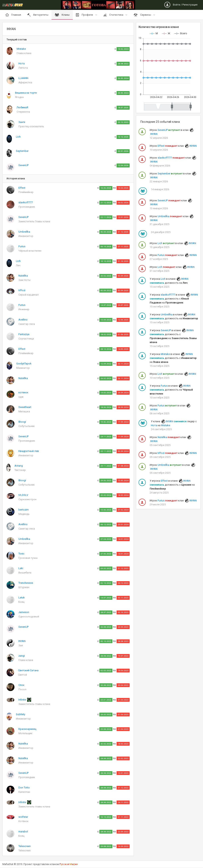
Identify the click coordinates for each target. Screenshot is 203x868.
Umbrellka (24, 232)
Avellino (23, 320)
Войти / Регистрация (181, 5)
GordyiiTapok (24, 364)
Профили (85, 15)
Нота (22, 63)
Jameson (24, 612)
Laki (21, 568)
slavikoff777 (26, 202)
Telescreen (25, 846)
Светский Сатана (28, 670)
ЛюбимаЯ (22, 107)
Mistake (21, 49)
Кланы (62, 15)
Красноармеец (27, 729)
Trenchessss (26, 583)
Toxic (21, 554)
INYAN (22, 641)
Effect (22, 188)
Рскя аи (69, 864)
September (22, 151)
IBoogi (22, 422)
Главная (13, 15)
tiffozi (22, 290)
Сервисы (143, 15)
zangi (22, 656)
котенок (23, 392)
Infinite (23, 700)
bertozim (24, 510)
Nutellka (23, 276)
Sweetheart (25, 407)
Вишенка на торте (26, 93)
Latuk (22, 598)
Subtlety (21, 714)
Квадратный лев (29, 451)
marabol (23, 831)
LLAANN (23, 78)
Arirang (19, 466)
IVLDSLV (23, 495)
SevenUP (23, 165)
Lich (18, 137)
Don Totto (24, 788)
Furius (22, 246)
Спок (21, 685)
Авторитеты (38, 15)
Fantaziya (24, 334)
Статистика (114, 15)
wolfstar (23, 817)
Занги (22, 122)
